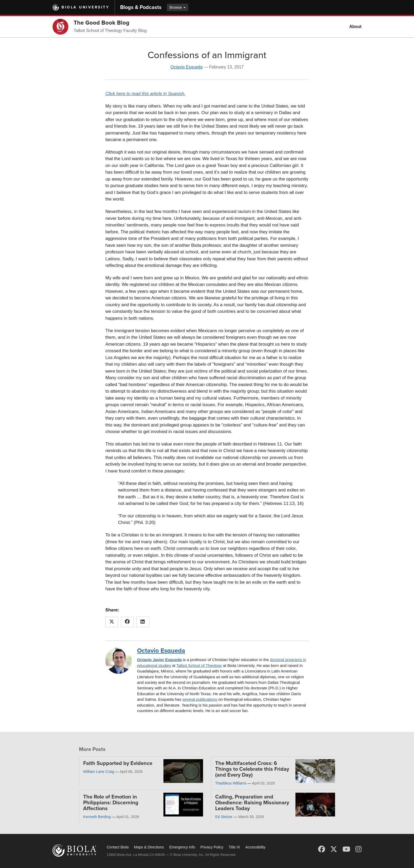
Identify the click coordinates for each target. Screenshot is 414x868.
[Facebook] (322, 849)
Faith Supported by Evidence (118, 763)
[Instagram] (358, 849)
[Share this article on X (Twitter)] (112, 622)
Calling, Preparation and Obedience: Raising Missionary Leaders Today (252, 803)
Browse (178, 7)
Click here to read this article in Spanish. (145, 94)
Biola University (85, 7)
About (355, 27)
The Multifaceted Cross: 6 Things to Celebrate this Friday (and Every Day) (252, 769)
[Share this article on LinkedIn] (143, 622)
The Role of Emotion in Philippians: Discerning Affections (111, 803)
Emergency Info (182, 847)
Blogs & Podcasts (141, 7)
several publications (200, 699)
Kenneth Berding (97, 817)
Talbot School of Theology (199, 665)
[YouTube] (346, 849)
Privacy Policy (212, 847)
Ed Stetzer (224, 817)
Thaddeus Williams (231, 783)
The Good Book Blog (102, 23)
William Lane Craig (99, 772)
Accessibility (255, 847)
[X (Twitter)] (334, 849)
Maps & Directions (149, 847)
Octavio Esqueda (186, 67)
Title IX (234, 847)
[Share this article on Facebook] (127, 622)
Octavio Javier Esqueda (159, 660)
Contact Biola (118, 847)
